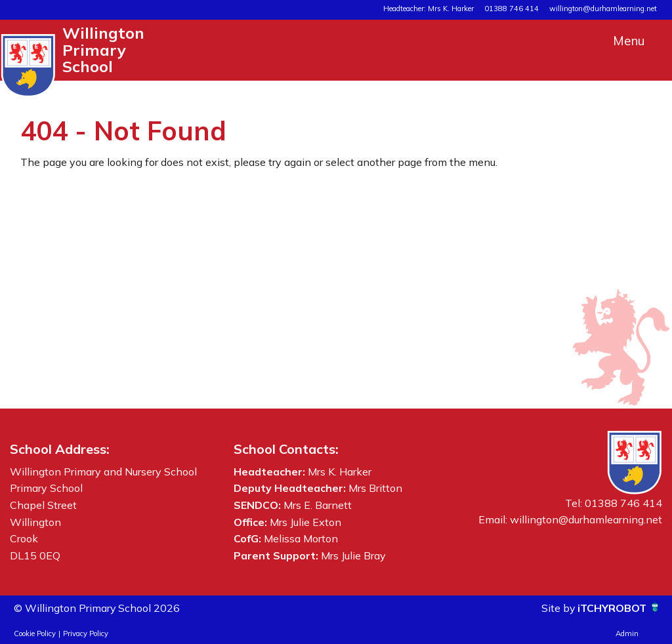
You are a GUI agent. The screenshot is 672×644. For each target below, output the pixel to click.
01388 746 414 (512, 9)
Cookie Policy (35, 634)
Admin (627, 634)
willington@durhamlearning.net (603, 9)
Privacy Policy (86, 634)
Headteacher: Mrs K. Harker (429, 9)
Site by (558, 608)
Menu (629, 41)
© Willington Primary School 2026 (97, 608)
